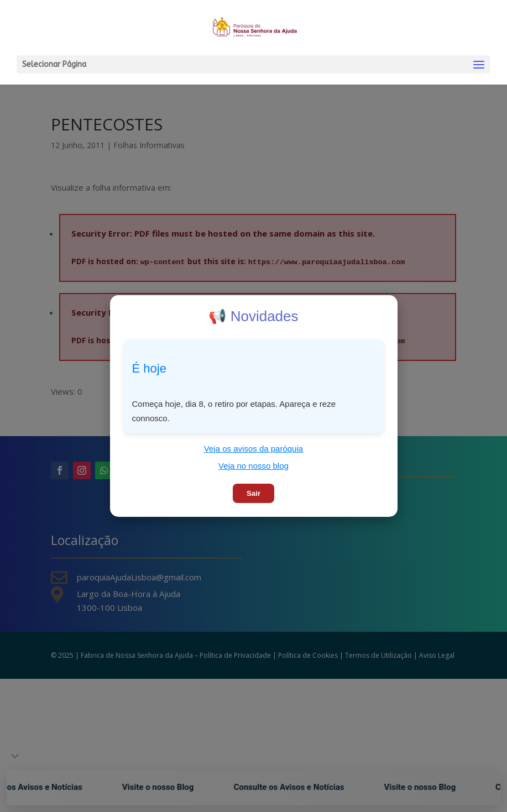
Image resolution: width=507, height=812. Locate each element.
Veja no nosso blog (253, 466)
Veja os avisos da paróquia (253, 449)
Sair (253, 493)
